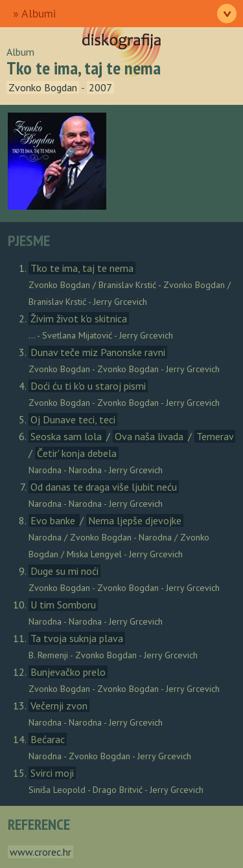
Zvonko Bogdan (43, 87)
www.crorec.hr (40, 852)
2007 (100, 87)
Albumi (39, 13)
